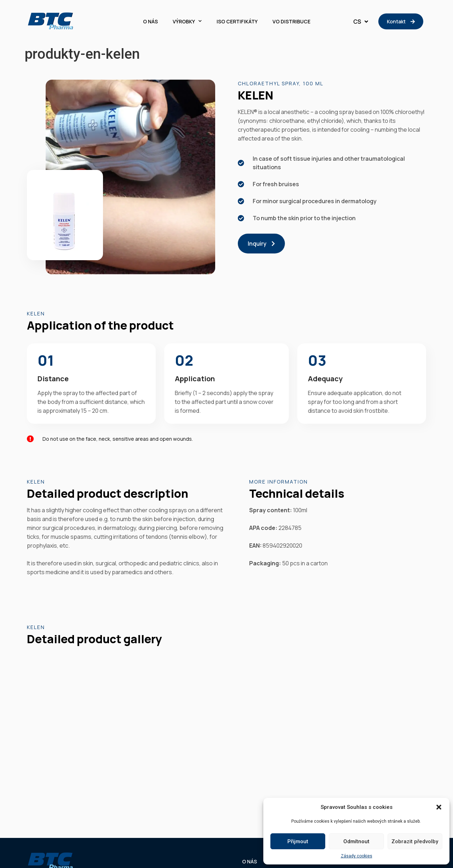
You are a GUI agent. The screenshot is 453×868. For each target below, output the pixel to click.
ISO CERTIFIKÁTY (237, 21)
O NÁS (150, 21)
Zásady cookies (357, 856)
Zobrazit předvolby (415, 841)
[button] (439, 807)
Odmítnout (356, 841)
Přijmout (298, 841)
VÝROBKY (187, 21)
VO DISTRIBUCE (291, 21)
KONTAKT (414, 734)
